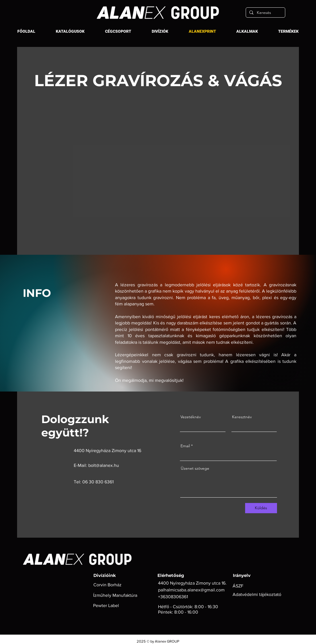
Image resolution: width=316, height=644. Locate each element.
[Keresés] (265, 13)
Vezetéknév (191, 417)
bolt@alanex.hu (104, 465)
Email (185, 446)
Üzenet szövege (195, 468)
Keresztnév (242, 417)
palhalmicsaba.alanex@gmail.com (191, 590)
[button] (118, 31)
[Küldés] (261, 508)
